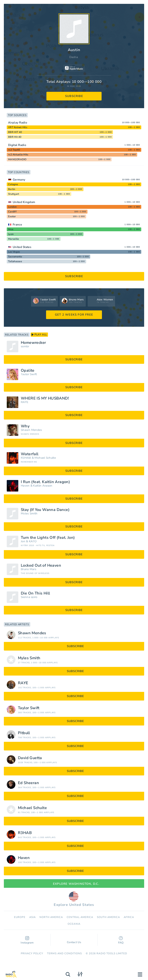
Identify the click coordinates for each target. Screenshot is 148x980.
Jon (23, 541)
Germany (19, 180)
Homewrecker (33, 343)
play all (39, 335)
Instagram (27, 940)
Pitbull (24, 733)
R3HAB (26, 458)
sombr (25, 346)
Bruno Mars (29, 569)
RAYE (25, 402)
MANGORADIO (17, 159)
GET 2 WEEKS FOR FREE (74, 315)
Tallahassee (15, 261)
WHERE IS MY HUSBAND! (45, 398)
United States (22, 247)
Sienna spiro (29, 597)
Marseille (13, 239)
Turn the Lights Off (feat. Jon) (48, 538)
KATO (33, 541)
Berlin (12, 189)
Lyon (11, 234)
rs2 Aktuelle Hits (18, 155)
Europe (20, 917)
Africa (129, 917)
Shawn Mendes (31, 430)
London (12, 207)
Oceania (74, 924)
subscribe (74, 96)
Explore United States (74, 899)
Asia (32, 917)
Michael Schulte (45, 458)
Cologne (13, 184)
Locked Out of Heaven (41, 565)
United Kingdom (24, 202)
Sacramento (15, 257)
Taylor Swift (29, 374)
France (17, 225)
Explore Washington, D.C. (74, 884)
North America (51, 917)
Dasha (74, 57)
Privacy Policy (32, 953)
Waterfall (30, 454)
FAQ (121, 940)
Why (25, 426)
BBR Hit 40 (15, 137)
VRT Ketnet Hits (18, 127)
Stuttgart (14, 194)
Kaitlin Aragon (43, 486)
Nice (11, 229)
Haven (25, 486)
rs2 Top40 (14, 150)
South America (108, 917)
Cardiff (12, 212)
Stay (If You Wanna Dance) (45, 510)
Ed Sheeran (28, 783)
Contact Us (74, 940)
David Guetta (30, 758)
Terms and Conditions (64, 953)
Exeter (12, 216)
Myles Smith (29, 514)
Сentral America (80, 917)
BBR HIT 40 (15, 132)
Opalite (28, 371)
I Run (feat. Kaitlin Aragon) (45, 482)
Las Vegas (14, 252)
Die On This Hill (35, 593)
